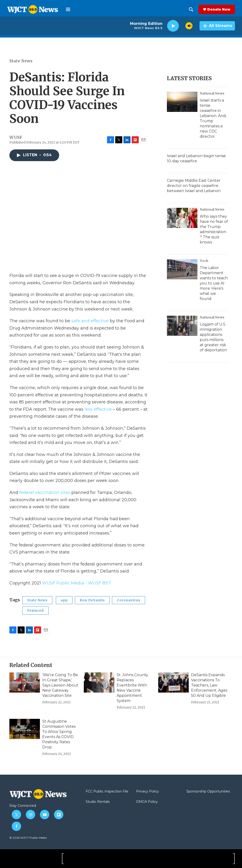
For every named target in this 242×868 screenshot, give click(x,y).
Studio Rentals (98, 802)
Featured (35, 610)
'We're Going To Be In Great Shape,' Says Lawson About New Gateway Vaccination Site (60, 685)
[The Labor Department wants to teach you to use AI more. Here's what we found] (182, 269)
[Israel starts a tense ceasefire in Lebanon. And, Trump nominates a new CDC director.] (182, 102)
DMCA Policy (147, 802)
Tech (204, 261)
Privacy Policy (148, 792)
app (64, 600)
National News (212, 93)
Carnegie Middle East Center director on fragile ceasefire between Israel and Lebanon (194, 186)
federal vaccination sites (45, 493)
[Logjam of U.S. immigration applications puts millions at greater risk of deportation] (182, 326)
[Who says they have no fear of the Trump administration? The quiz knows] (182, 218)
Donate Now (219, 9)
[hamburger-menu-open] (68, 9)
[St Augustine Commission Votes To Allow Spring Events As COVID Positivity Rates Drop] (25, 729)
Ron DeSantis (92, 600)
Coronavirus (129, 600)
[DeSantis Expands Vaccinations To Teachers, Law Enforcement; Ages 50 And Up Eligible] (173, 682)
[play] (173, 26)
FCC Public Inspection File (107, 792)
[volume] (189, 26)
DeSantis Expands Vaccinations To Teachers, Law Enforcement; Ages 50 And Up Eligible (209, 685)
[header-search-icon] (191, 9)
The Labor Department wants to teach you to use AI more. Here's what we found (214, 283)
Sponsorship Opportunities (208, 792)
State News (21, 61)
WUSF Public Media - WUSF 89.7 (76, 583)
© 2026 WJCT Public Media (28, 838)
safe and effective (90, 321)
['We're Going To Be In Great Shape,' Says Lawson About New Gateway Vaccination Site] (25, 682)
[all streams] (217, 26)
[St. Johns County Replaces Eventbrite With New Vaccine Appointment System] (99, 682)
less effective (98, 409)
